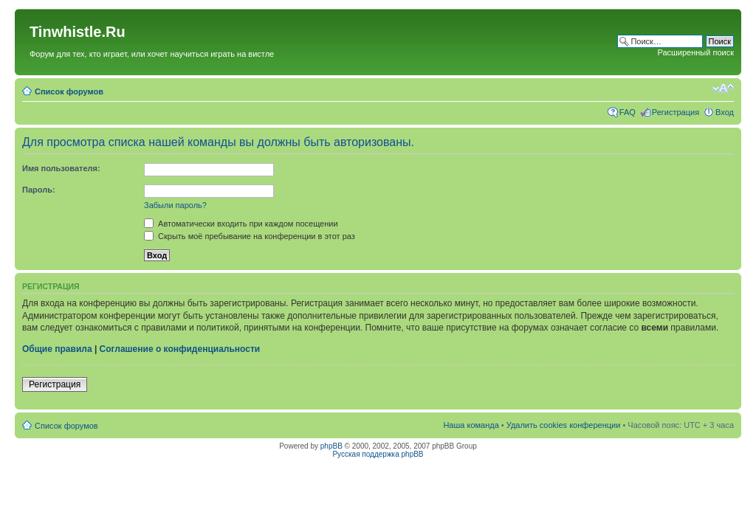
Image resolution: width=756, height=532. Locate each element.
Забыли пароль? (175, 205)
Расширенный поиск (695, 52)
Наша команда (471, 425)
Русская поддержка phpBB (378, 454)
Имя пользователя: (61, 168)
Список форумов (69, 91)
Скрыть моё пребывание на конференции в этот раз (250, 236)
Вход (725, 112)
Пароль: (39, 190)
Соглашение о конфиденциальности (180, 349)
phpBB (331, 446)
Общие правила (57, 349)
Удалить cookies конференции (564, 425)
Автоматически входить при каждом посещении (241, 224)
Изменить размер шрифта (723, 89)
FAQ (628, 112)
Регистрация (676, 112)
